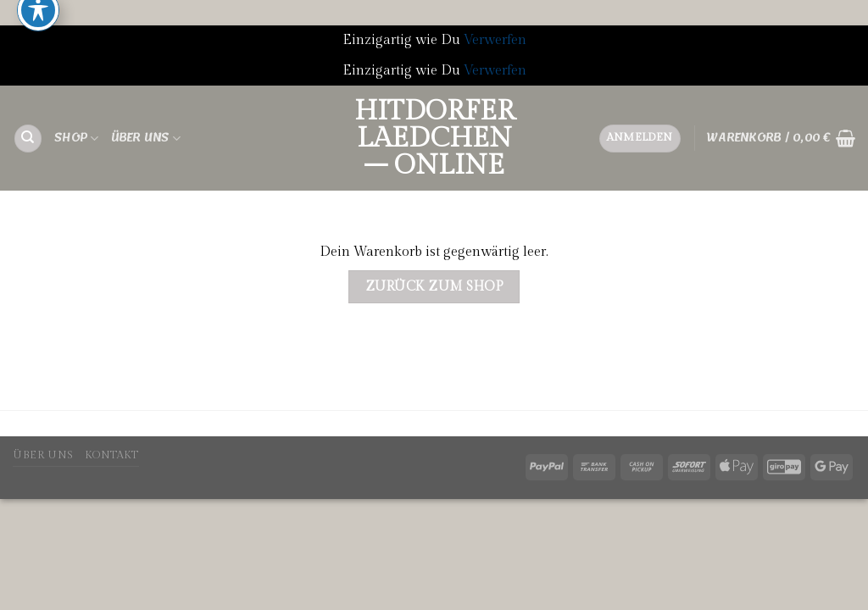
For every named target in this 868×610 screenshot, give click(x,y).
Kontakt (111, 455)
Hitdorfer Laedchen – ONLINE (434, 138)
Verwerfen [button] (495, 40)
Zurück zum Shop (434, 286)
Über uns (146, 138)
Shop (76, 138)
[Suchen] (28, 139)
